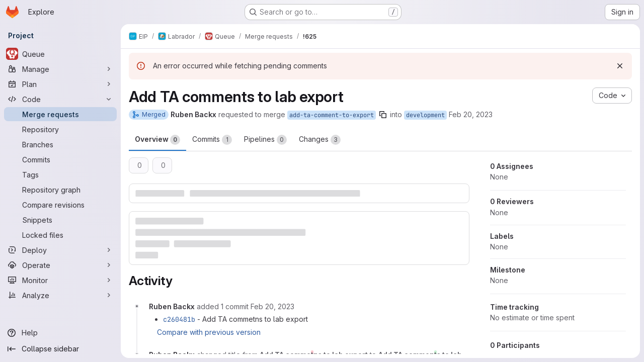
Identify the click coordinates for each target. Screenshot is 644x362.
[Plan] (60, 84)
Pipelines (265, 140)
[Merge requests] (60, 114)
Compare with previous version (209, 332)
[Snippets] (60, 220)
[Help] (60, 333)
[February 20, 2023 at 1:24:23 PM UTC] (272, 306)
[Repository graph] (60, 190)
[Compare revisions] (60, 205)
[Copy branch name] (383, 115)
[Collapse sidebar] (60, 349)
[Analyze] (60, 295)
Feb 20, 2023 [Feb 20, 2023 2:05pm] (471, 114)
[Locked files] (60, 235)
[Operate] (60, 265)
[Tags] (60, 174)
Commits (212, 140)
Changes (320, 140)
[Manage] (60, 69)
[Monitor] (60, 280)
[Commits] (60, 159)
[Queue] (60, 54)
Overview (157, 140)
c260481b (179, 319)
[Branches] (60, 144)
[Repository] (60, 129)
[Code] (60, 99)
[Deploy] (60, 250)
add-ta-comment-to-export (332, 115)
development (425, 115)
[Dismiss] (620, 66)
